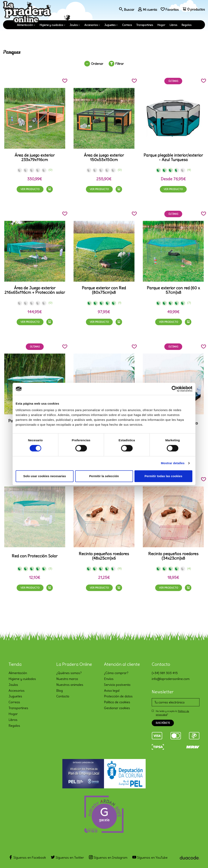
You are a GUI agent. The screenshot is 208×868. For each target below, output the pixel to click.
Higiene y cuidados (51, 25)
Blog (60, 691)
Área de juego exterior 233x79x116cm (35, 157)
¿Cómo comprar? (116, 673)
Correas (127, 25)
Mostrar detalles (173, 463)
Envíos (109, 679)
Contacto (63, 696)
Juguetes (110, 25)
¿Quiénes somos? (69, 673)
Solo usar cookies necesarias (44, 476)
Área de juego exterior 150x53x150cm (104, 157)
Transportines (145, 25)
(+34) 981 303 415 (165, 673)
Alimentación (25, 25)
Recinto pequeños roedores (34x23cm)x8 (173, 556)
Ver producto (30, 189)
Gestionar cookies (117, 708)
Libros (173, 25)
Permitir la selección (104, 476)
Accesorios (91, 25)
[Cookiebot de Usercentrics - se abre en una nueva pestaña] (175, 389)
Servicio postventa (117, 685)
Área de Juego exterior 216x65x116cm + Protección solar (35, 290)
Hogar (161, 25)
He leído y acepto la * (172, 713)
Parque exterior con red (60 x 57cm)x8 (173, 290)
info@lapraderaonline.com (171, 679)
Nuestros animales (70, 685)
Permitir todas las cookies (164, 476)
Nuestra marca (67, 679)
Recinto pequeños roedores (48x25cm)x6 (104, 556)
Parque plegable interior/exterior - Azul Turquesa (173, 157)
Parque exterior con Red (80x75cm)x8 (104, 290)
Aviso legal (112, 691)
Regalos (186, 25)
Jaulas (74, 25)
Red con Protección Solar (35, 556)
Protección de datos (118, 696)
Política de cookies (117, 702)
